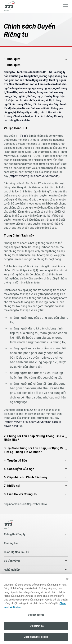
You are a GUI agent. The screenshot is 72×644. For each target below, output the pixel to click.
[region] (36, 609)
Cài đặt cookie (36, 615)
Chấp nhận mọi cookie (36, 637)
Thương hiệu (12, 543)
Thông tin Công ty (15, 534)
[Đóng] (67, 579)
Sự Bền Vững (12, 561)
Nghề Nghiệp (12, 570)
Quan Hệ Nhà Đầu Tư (17, 552)
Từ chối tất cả (36, 626)
